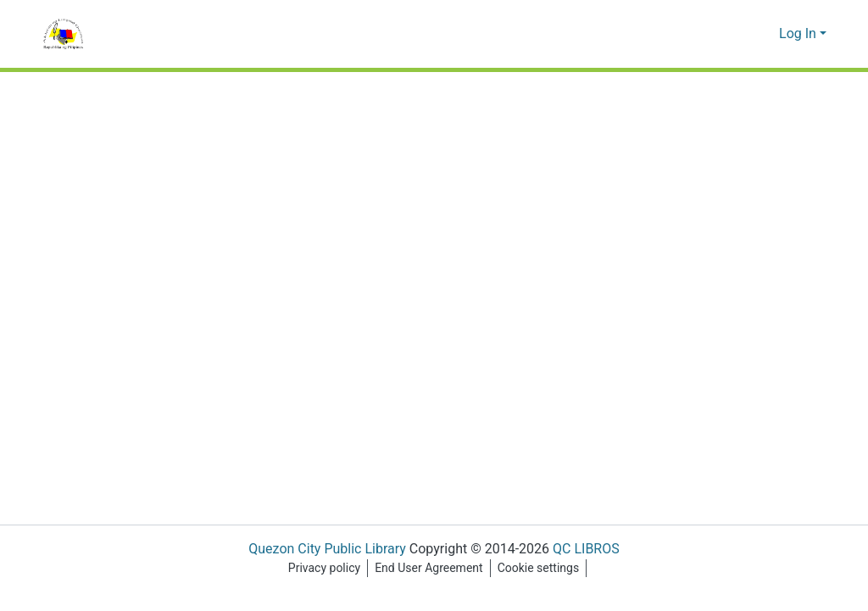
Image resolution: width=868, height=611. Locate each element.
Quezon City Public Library (322, 549)
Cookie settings (541, 568)
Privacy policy (321, 568)
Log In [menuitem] (798, 34)
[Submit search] (740, 34)
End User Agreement (428, 568)
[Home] (63, 34)
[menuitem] (764, 34)
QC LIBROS (589, 549)
